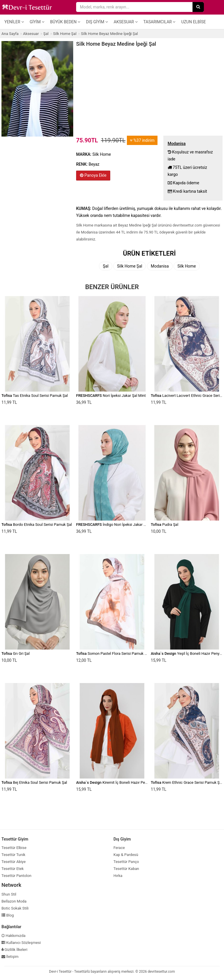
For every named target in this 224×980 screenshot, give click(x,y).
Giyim (37, 22)
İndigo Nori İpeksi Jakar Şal (112, 525)
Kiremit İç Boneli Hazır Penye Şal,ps (119, 782)
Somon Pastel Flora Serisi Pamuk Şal (113, 653)
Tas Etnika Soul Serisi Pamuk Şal (35, 396)
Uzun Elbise (193, 22)
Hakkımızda (13, 936)
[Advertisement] (149, 91)
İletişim (10, 957)
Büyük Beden (65, 22)
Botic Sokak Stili (15, 908)
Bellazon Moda (14, 901)
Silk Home (187, 266)
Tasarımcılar (160, 22)
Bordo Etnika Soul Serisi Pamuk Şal (37, 525)
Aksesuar (126, 22)
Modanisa (160, 266)
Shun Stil (9, 894)
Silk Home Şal (129, 266)
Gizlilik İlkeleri (14, 950)
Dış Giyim (97, 22)
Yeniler (14, 22)
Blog (8, 915)
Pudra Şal (164, 525)
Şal (105, 266)
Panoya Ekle (93, 175)
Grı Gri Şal (16, 653)
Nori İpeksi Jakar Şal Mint (111, 396)
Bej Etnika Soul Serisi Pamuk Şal (34, 782)
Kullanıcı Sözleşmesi (21, 943)
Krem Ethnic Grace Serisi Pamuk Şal (187, 782)
